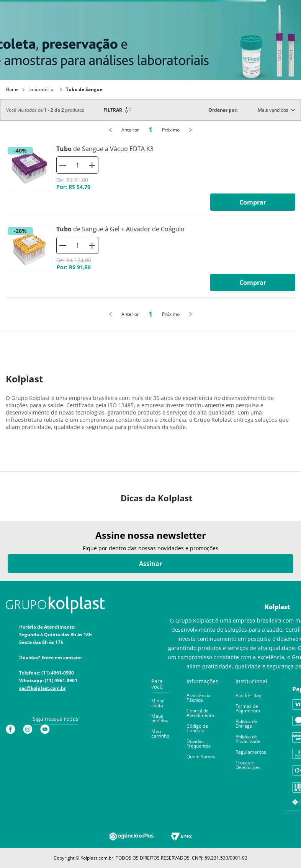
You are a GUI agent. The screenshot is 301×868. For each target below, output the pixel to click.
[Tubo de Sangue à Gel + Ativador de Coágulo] (150, 258)
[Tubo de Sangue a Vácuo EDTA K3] (150, 178)
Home (12, 89)
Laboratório (41, 89)
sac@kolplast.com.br (43, 688)
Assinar (150, 564)
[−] (63, 165)
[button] (160, 687)
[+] (92, 165)
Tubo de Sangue (84, 89)
